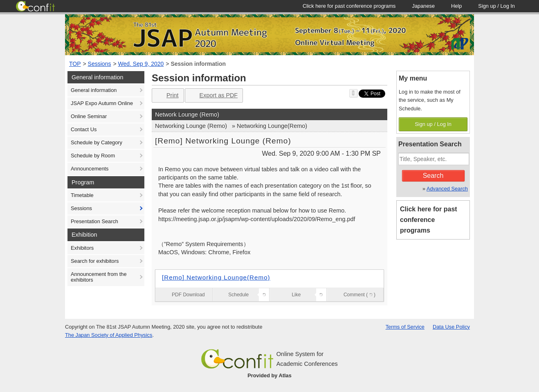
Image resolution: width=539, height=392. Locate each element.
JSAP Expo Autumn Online (102, 103)
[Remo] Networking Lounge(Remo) (216, 277)
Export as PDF (213, 95)
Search (433, 176)
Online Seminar (89, 116)
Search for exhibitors (95, 261)
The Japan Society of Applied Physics (109, 335)
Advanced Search (447, 189)
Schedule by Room (93, 156)
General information (94, 90)
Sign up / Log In (433, 124)
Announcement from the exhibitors (99, 277)
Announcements (90, 169)
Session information (198, 64)
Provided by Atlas (269, 375)
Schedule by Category (97, 142)
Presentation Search (94, 221)
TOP (75, 64)
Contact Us (84, 129)
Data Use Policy (451, 327)
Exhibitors (82, 248)
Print (167, 95)
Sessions (100, 64)
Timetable (82, 195)
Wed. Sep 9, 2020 (141, 64)
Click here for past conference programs (429, 220)
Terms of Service (405, 327)
